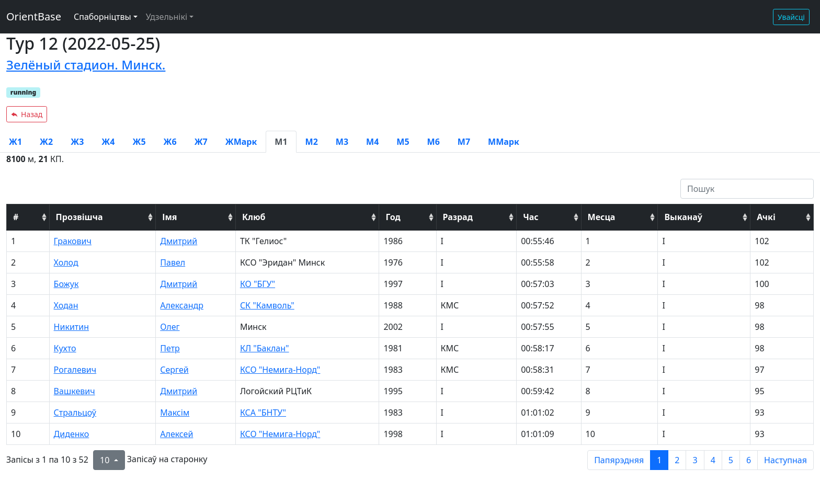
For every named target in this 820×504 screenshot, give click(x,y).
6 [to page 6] (749, 460)
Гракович (73, 241)
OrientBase (34, 16)
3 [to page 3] (695, 460)
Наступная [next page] (785, 460)
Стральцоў (75, 413)
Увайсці (791, 17)
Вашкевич (75, 391)
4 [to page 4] (713, 460)
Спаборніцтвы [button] (102, 17)
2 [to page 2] (677, 460)
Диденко (72, 434)
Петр (170, 348)
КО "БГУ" (258, 284)
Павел (173, 262)
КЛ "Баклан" (265, 348)
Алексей (176, 434)
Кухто (65, 348)
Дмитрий (179, 241)
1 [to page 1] (659, 460)
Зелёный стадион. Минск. (86, 65)
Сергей (174, 370)
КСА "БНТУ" (263, 413)
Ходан (66, 305)
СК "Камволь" (267, 305)
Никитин (71, 327)
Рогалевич (75, 370)
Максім (175, 413)
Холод (66, 262)
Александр (182, 305)
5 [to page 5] (731, 460)
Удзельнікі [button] (167, 17)
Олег (170, 327)
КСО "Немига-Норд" (280, 370)
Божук (66, 284)
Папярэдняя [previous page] (619, 460)
